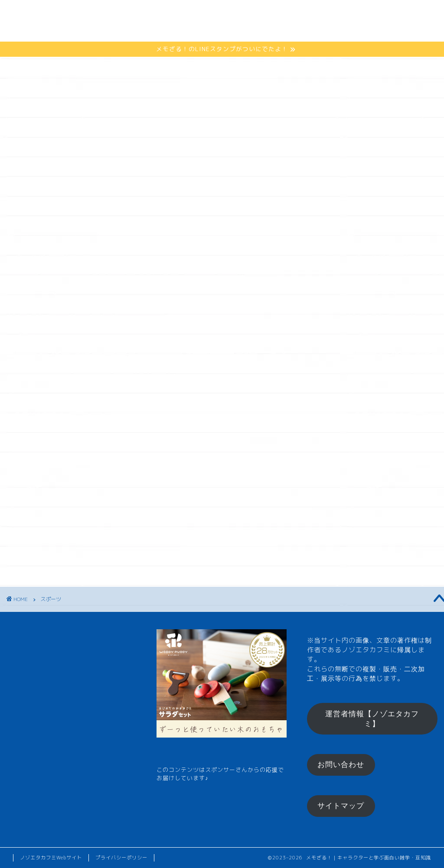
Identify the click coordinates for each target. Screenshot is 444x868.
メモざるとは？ (105, 14)
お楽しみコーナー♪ (111, 31)
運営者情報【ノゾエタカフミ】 (372, 719)
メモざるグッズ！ (275, 14)
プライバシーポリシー (121, 858)
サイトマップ (341, 806)
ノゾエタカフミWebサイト (51, 858)
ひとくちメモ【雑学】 (188, 14)
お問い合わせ (341, 765)
